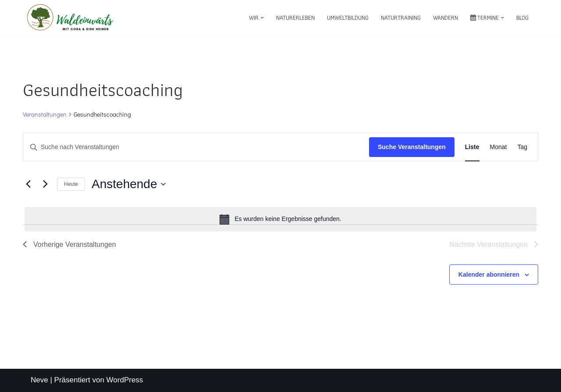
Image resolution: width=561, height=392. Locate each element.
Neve (39, 380)
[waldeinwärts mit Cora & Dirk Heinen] (70, 18)
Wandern (446, 18)
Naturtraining (401, 18)
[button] (262, 18)
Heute (71, 184)
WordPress (125, 380)
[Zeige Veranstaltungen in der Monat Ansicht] (499, 147)
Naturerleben (295, 18)
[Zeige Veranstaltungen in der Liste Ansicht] (472, 147)
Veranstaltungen (45, 114)
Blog (522, 18)
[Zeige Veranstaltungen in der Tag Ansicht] (522, 147)
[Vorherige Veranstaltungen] (28, 184)
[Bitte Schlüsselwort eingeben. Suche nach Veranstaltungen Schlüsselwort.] (196, 147)
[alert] (280, 219)
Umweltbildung (348, 18)
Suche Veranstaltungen (412, 147)
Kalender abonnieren (489, 274)
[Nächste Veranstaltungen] (45, 184)
